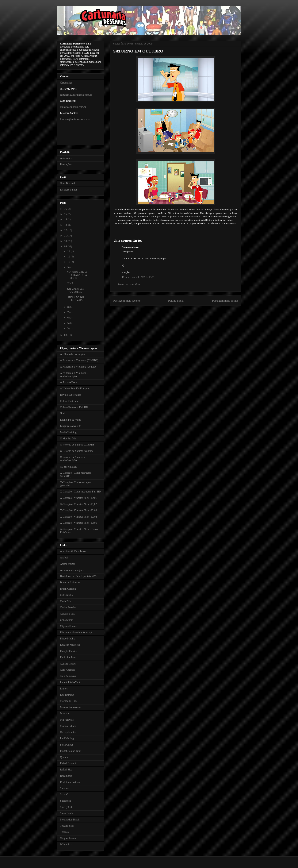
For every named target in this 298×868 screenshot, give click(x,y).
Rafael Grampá (68, 763)
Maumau (65, 714)
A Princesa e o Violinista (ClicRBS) (79, 360)
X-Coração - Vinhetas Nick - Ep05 (78, 523)
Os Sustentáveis (69, 467)
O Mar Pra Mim (69, 439)
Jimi (62, 413)
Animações (66, 158)
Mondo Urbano (68, 726)
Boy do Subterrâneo (71, 395)
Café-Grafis (66, 595)
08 (66, 335)
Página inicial (176, 301)
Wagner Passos (68, 838)
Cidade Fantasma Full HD (74, 407)
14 (66, 220)
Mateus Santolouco (70, 707)
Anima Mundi (68, 564)
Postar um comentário (129, 284)
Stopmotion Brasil (70, 820)
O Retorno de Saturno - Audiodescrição (73, 459)
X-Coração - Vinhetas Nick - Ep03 (78, 510)
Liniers (64, 689)
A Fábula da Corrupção (72, 354)
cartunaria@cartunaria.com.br (76, 95)
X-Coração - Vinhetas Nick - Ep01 (78, 498)
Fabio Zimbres (68, 657)
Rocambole (66, 776)
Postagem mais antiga (225, 301)
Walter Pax (66, 845)
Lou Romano (67, 695)
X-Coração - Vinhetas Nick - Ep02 (78, 504)
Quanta (64, 757)
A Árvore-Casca (69, 382)
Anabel (64, 558)
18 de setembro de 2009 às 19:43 (138, 277)
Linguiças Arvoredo (71, 426)
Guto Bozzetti (67, 183)
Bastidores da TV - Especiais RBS (78, 576)
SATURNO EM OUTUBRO (138, 51)
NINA (70, 283)
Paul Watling (67, 738)
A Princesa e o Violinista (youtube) (79, 367)
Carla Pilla (66, 601)
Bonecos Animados (70, 583)
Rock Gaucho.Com (70, 782)
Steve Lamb (66, 813)
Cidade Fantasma (69, 401)
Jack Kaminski (68, 676)
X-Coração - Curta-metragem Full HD (80, 492)
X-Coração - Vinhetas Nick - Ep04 (78, 517)
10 (66, 241)
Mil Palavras (67, 720)
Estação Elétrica (69, 651)
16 (66, 209)
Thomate (65, 832)
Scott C (64, 795)
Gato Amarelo (68, 670)
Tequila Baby (67, 826)
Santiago (65, 788)
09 (66, 247)
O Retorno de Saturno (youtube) (77, 451)
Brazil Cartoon (68, 589)
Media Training (68, 432)
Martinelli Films (69, 701)
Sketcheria (66, 801)
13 (66, 225)
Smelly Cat (66, 807)
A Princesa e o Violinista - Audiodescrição (74, 375)
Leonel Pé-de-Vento (71, 420)
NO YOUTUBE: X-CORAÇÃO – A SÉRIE (77, 275)
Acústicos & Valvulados (73, 551)
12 (66, 230)
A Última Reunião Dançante (75, 389)
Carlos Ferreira (68, 607)
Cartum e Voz (67, 614)
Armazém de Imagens (72, 570)
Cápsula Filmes (68, 626)
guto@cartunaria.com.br (73, 107)
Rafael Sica (66, 770)
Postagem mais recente (127, 301)
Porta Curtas (67, 745)
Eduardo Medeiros (70, 645)
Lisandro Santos (69, 190)
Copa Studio (67, 620)
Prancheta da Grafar (71, 751)
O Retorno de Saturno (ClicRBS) (78, 445)
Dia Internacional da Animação (77, 633)
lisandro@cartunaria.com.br (75, 119)
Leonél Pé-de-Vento (71, 682)
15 (66, 214)
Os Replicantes (68, 732)
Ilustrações (66, 164)
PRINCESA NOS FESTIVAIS (76, 299)
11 (66, 236)
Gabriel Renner (68, 664)
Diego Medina (68, 639)
